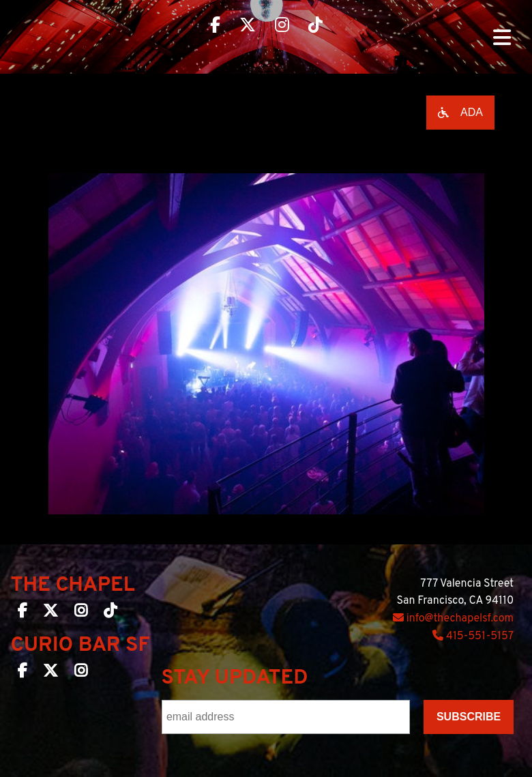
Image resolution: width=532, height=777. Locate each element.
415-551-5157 (473, 636)
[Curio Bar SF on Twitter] (50, 673)
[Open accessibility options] (460, 113)
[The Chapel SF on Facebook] (23, 613)
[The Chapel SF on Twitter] (50, 613)
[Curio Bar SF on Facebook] (23, 673)
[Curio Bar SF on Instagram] (81, 673)
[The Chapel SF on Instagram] (81, 613)
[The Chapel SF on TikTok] (110, 613)
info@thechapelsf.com (453, 619)
